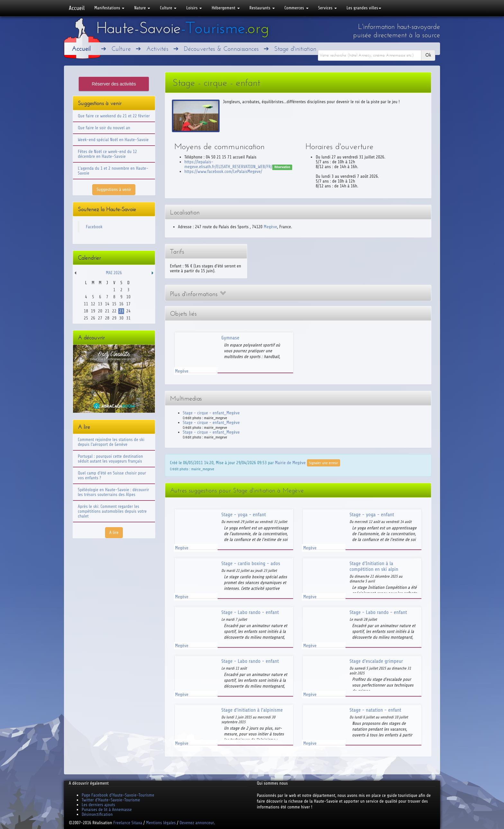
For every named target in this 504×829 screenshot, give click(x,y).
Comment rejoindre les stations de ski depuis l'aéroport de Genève (111, 442)
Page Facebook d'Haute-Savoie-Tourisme (118, 795)
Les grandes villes (364, 8)
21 (107, 311)
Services (328, 8)
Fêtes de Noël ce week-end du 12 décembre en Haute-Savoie (107, 154)
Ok (428, 55)
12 (93, 304)
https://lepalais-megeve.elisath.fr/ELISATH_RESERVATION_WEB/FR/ (229, 164)
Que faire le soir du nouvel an (104, 128)
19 (93, 311)
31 (128, 318)
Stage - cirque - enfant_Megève (211, 413)
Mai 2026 (114, 273)
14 (107, 304)
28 (107, 318)
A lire (114, 532)
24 (128, 311)
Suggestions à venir (114, 189)
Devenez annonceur (197, 823)
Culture (168, 8)
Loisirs (194, 8)
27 (100, 318)
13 (100, 304)
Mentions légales (161, 823)
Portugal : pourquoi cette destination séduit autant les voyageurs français (110, 459)
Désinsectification (97, 814)
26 (93, 318)
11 (86, 304)
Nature (142, 8)
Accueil (77, 8)
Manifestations (109, 8)
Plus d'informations (198, 294)
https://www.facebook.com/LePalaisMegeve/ (223, 171)
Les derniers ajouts (98, 805)
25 (86, 318)
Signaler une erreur (324, 463)
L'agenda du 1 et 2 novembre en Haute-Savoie (113, 171)
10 (128, 297)
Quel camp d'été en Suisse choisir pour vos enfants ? (112, 475)
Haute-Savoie (183, 28)
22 (114, 311)
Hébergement (225, 8)
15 (114, 304)
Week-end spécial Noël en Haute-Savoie (113, 140)
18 (86, 311)
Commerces (297, 8)
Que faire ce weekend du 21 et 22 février (114, 116)
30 (121, 318)
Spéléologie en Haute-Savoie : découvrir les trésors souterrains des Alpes (113, 492)
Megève (270, 227)
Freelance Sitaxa (128, 823)
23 (121, 311)
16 (121, 304)
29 (114, 318)
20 (100, 311)
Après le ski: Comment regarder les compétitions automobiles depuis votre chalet (112, 511)
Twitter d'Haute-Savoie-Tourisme (111, 800)
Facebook (94, 227)
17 (128, 304)
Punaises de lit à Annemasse (107, 810)
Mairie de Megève (290, 462)
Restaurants (262, 8)
